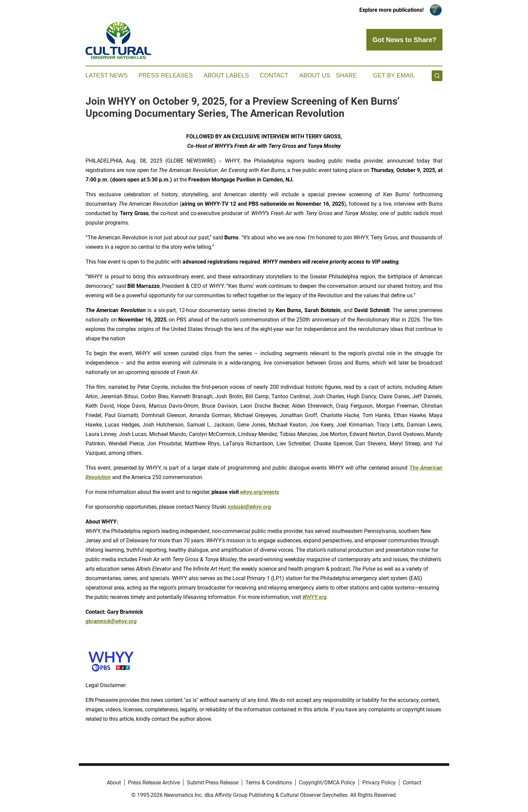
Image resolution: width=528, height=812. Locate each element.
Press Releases (166, 75)
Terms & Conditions (269, 783)
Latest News (107, 75)
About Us (315, 75)
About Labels (226, 75)
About (114, 783)
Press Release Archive (154, 783)
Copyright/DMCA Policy (327, 783)
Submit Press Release (213, 783)
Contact (274, 75)
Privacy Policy (379, 783)
